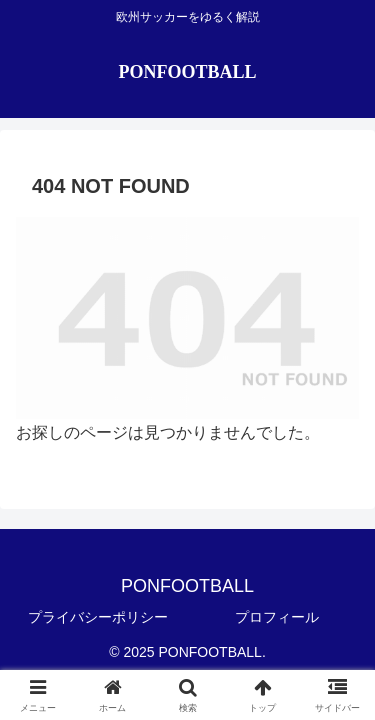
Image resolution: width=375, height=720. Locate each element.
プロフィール (277, 617)
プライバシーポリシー (98, 617)
